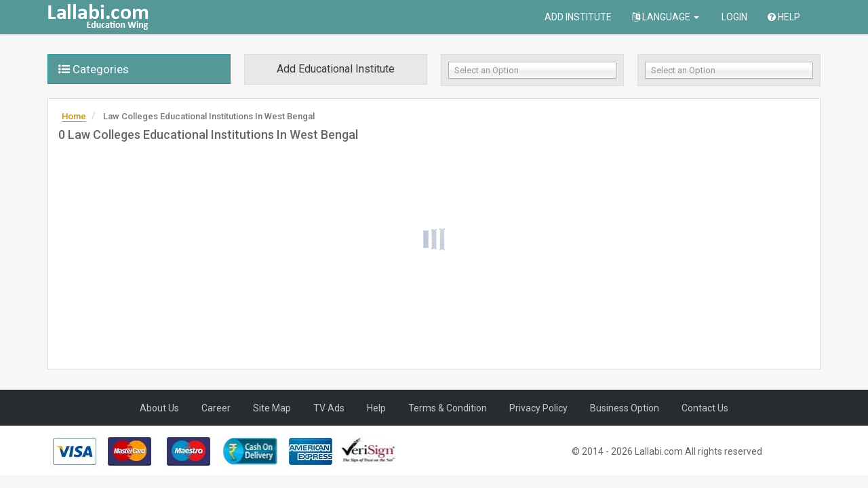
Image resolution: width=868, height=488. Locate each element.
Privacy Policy (538, 408)
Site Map (272, 408)
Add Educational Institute (336, 69)
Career (216, 408)
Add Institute (578, 17)
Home (74, 116)
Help (784, 17)
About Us (159, 408)
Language (666, 17)
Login (733, 17)
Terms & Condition (448, 408)
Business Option (625, 408)
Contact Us (705, 408)
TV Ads (329, 408)
